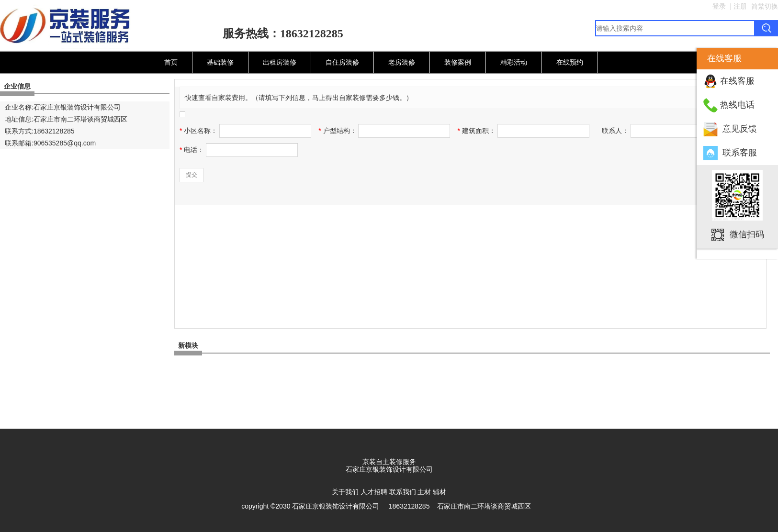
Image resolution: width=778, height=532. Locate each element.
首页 (171, 62)
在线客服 (737, 81)
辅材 (440, 492)
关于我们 (345, 492)
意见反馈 (740, 129)
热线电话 (737, 105)
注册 (740, 6)
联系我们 (403, 492)
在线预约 (570, 62)
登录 (719, 6)
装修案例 (458, 62)
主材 (424, 492)
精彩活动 (514, 62)
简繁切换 (765, 6)
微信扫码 (747, 234)
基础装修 (220, 62)
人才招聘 (374, 492)
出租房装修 (280, 62)
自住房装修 (342, 62)
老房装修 (402, 62)
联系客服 (740, 153)
